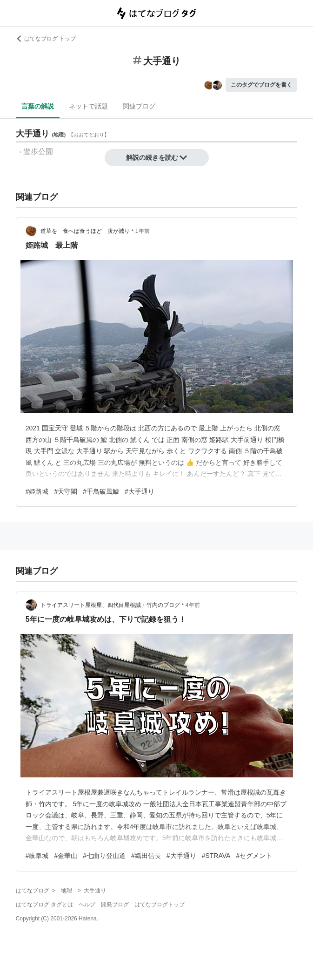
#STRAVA (216, 856)
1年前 (143, 231)
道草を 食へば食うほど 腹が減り (85, 231)
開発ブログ (115, 905)
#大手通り (140, 491)
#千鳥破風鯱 (101, 491)
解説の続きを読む (157, 157)
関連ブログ (139, 106)
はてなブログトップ (160, 905)
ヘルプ (87, 905)
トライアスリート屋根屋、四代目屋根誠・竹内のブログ (110, 605)
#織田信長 (146, 856)
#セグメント (254, 856)
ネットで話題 (88, 106)
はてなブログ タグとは (44, 905)
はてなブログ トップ (46, 39)
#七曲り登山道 (104, 856)
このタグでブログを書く (261, 85)
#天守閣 (66, 491)
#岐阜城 (37, 856)
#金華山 (66, 856)
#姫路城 (37, 491)
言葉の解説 (38, 106)
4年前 (193, 605)
